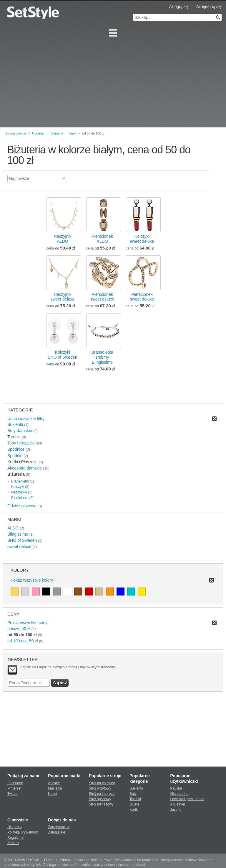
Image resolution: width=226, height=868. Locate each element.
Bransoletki (20, 481)
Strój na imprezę (102, 794)
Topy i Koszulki (21, 443)
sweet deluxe (19, 547)
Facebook (15, 783)
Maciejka (55, 788)
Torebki (135, 799)
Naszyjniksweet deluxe (63, 297)
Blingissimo (18, 534)
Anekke (54, 783)
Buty (133, 794)
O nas (49, 860)
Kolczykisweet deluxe (142, 239)
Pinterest (14, 788)
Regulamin (16, 838)
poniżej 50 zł (19, 629)
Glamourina (179, 794)
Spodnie (15, 456)
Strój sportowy (100, 799)
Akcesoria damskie (25, 468)
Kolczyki (18, 487)
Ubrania (38, 133)
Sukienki (15, 424)
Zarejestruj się (209, 6)
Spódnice (16, 449)
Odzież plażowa (22, 506)
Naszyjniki (19, 492)
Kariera (13, 843)
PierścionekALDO (102, 239)
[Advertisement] (113, 83)
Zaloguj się (179, 6)
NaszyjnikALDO (63, 239)
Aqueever (178, 804)
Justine (176, 810)
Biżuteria (57, 133)
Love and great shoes (187, 799)
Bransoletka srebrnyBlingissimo (102, 357)
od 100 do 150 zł (23, 641)
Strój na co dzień (102, 783)
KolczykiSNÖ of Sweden (62, 355)
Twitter (13, 794)
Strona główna (16, 133)
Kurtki (134, 810)
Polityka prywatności (23, 832)
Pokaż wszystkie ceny (27, 623)
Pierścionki (20, 498)
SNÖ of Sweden (22, 540)
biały (73, 133)
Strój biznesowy (101, 804)
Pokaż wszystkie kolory (32, 580)
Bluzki (134, 804)
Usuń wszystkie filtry (26, 419)
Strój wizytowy (100, 788)
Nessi (52, 794)
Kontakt (65, 860)
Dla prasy (15, 827)
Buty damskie (20, 431)
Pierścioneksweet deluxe (102, 297)
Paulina (176, 788)
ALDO (13, 528)
